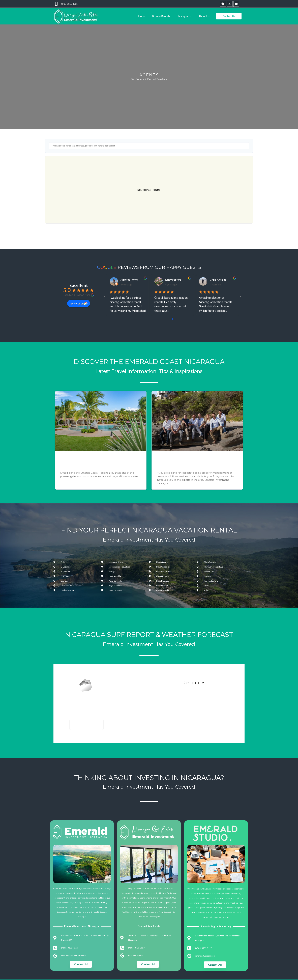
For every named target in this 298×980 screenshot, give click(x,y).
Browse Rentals (161, 16)
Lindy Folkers (173, 279)
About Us (204, 16)
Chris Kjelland (218, 279)
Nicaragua (184, 16)
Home (142, 16)
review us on (79, 303)
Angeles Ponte (129, 279)
